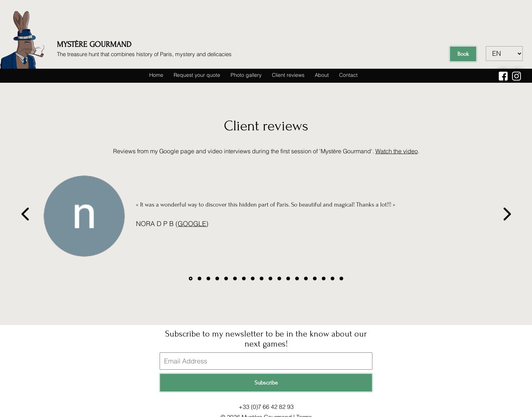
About (322, 75)
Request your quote (197, 75)
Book (463, 54)
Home (156, 75)
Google (193, 224)
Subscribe (266, 377)
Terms (304, 411)
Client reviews (288, 75)
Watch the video (397, 151)
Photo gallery (246, 75)
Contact (348, 75)
